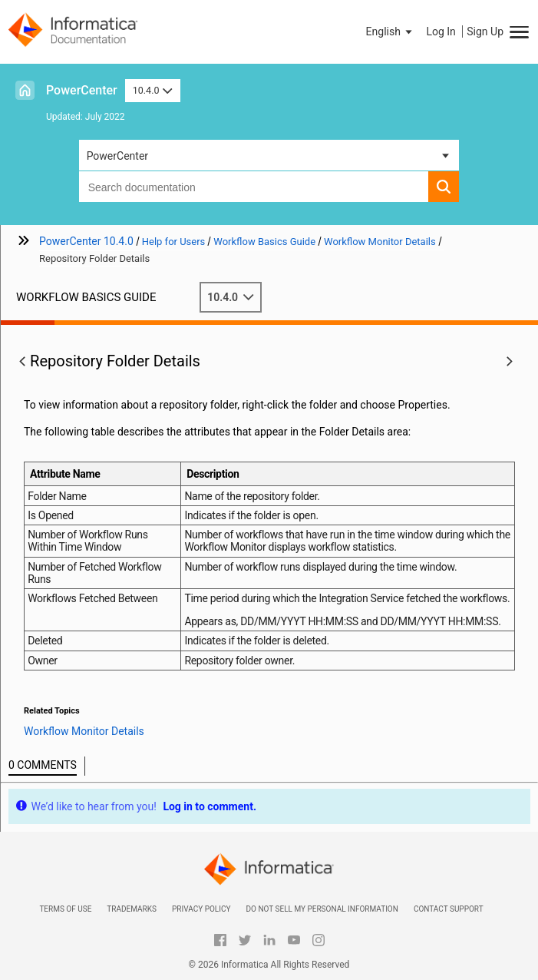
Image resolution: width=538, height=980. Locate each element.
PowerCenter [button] (117, 156)
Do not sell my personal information (322, 909)
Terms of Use (65, 909)
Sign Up (485, 31)
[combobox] (254, 187)
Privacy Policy (201, 909)
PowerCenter (82, 90)
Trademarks (132, 909)
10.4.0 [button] (153, 90)
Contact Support (449, 909)
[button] (391, 31)
